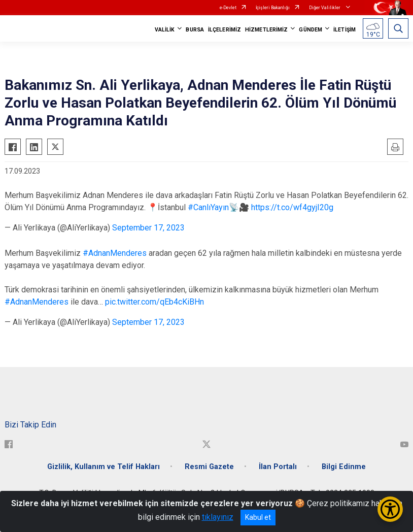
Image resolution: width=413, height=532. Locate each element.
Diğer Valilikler (325, 8)
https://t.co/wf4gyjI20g (292, 207)
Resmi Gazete (209, 467)
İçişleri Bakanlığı (273, 8)
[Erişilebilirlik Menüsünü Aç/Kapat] (390, 509)
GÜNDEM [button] (311, 30)
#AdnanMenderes (115, 253)
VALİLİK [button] (165, 30)
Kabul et (258, 517)
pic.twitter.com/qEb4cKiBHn (154, 302)
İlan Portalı (278, 467)
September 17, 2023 (148, 228)
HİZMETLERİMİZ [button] (266, 30)
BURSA (195, 30)
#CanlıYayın (208, 207)
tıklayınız (218, 517)
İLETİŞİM (345, 30)
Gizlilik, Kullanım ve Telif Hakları (104, 467)
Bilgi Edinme (344, 467)
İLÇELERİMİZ (225, 30)
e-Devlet (228, 8)
